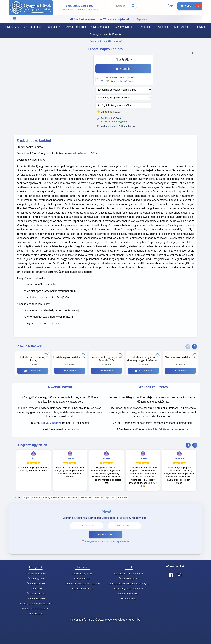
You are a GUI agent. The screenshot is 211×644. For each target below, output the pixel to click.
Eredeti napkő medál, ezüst (69, 357)
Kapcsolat (74, 429)
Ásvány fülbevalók (36, 574)
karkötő (36, 498)
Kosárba (123, 69)
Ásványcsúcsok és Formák (105, 34)
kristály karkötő (69, 498)
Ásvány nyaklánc (36, 594)
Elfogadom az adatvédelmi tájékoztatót (106, 541)
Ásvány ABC (12, 27)
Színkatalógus (32, 27)
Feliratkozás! (105, 535)
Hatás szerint (54, 27)
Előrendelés (33, 371)
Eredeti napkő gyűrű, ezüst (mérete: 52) (106, 359)
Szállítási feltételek (159, 429)
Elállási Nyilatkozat (129, 594)
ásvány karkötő (51, 498)
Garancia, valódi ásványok (129, 589)
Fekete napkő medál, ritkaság (33, 359)
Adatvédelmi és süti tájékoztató (82, 584)
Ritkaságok (144, 27)
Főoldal (92, 41)
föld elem (122, 498)
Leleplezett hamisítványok (129, 574)
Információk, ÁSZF (82, 574)
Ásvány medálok (101, 27)
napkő (27, 498)
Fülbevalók (200, 27)
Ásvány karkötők (76, 27)
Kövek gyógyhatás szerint (36, 609)
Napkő (119, 41)
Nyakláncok (162, 27)
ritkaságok (85, 498)
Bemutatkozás (82, 579)
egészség (110, 498)
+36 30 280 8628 (51, 423)
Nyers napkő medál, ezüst (180, 357)
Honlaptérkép (129, 599)
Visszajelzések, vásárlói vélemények (129, 584)
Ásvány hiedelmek (129, 579)
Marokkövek (181, 27)
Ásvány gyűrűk (124, 27)
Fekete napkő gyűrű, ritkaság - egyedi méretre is (143, 359)
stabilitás (98, 498)
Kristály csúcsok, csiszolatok (36, 604)
